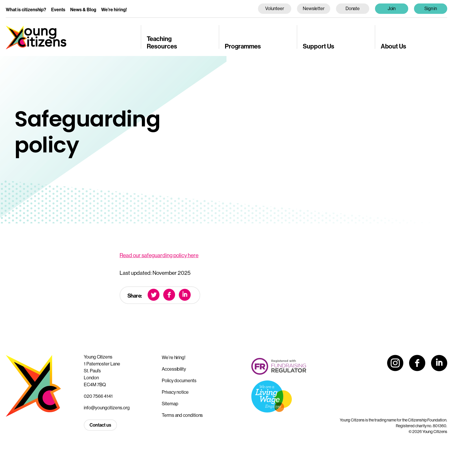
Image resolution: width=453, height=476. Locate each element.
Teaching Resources (162, 42)
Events (58, 10)
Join (392, 8)
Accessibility (174, 369)
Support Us (319, 46)
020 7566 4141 (98, 396)
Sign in (431, 8)
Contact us (100, 425)
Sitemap (170, 404)
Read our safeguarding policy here (159, 255)
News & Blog (83, 10)
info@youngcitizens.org (107, 408)
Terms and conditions (182, 415)
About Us (393, 46)
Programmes (243, 46)
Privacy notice (175, 392)
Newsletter (314, 8)
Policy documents (179, 380)
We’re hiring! (114, 10)
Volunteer (274, 8)
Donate (353, 8)
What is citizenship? (26, 10)
